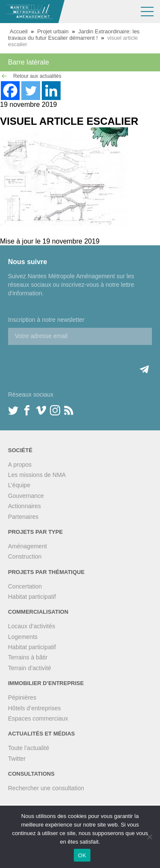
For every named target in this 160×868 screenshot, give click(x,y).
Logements (23, 637)
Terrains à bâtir (28, 657)
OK (82, 855)
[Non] (149, 837)
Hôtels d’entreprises (35, 708)
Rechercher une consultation (46, 788)
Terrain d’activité (30, 668)
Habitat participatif (32, 597)
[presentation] (73, 362)
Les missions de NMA (37, 475)
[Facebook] (10, 91)
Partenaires (23, 517)
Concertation (25, 586)
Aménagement (28, 546)
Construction (25, 556)
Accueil (19, 31)
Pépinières (22, 697)
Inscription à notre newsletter (46, 320)
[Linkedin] (51, 91)
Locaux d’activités (32, 626)
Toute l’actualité (29, 748)
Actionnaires (25, 506)
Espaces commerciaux (38, 718)
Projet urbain (53, 31)
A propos (20, 465)
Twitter (17, 759)
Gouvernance (26, 496)
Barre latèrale (29, 62)
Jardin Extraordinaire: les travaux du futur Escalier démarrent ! (74, 35)
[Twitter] (31, 91)
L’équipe (19, 485)
